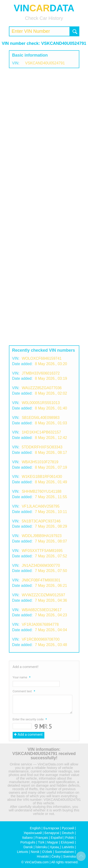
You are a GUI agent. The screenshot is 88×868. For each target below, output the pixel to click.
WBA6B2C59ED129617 (42, 610)
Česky (56, 856)
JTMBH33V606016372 (41, 373)
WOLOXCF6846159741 (42, 358)
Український (33, 833)
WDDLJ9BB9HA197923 (42, 536)
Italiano (27, 838)
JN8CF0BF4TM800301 (41, 580)
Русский (68, 828)
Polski (70, 838)
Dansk (28, 847)
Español (57, 838)
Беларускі (52, 833)
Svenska (69, 856)
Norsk (35, 852)
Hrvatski (43, 856)
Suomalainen (65, 852)
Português (28, 842)
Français (42, 838)
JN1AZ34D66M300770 (41, 565)
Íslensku (41, 847)
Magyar (53, 842)
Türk (41, 842)
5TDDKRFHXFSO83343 (42, 447)
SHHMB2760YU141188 (42, 491)
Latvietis (68, 847)
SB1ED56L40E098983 (41, 418)
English (35, 828)
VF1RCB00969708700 (41, 639)
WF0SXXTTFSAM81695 (42, 551)
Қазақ (55, 847)
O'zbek (47, 852)
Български (51, 828)
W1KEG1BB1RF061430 (42, 477)
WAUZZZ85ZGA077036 (42, 388)
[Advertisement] (44, 117)
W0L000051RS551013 (41, 403)
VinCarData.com (37, 862)
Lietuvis (22, 852)
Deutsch (68, 833)
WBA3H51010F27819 (40, 462)
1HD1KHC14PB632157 (41, 432)
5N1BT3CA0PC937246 (41, 521)
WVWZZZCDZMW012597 (44, 595)
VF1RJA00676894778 (40, 624)
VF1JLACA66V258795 (41, 506)
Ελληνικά (67, 842)
